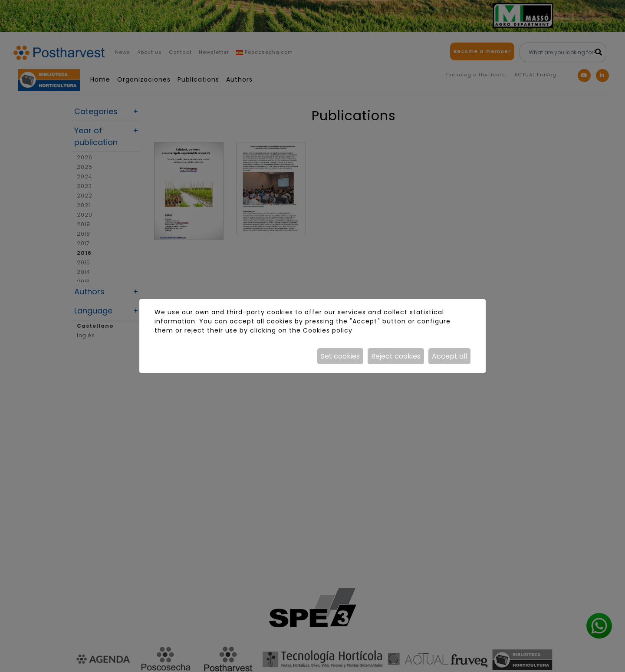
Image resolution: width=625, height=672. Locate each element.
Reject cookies (396, 356)
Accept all (449, 356)
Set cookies (340, 356)
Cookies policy (328, 330)
